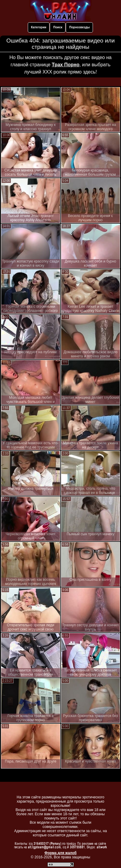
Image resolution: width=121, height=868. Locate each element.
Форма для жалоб (61, 853)
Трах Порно (66, 65)
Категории (39, 27)
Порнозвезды (79, 27)
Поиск (58, 27)
